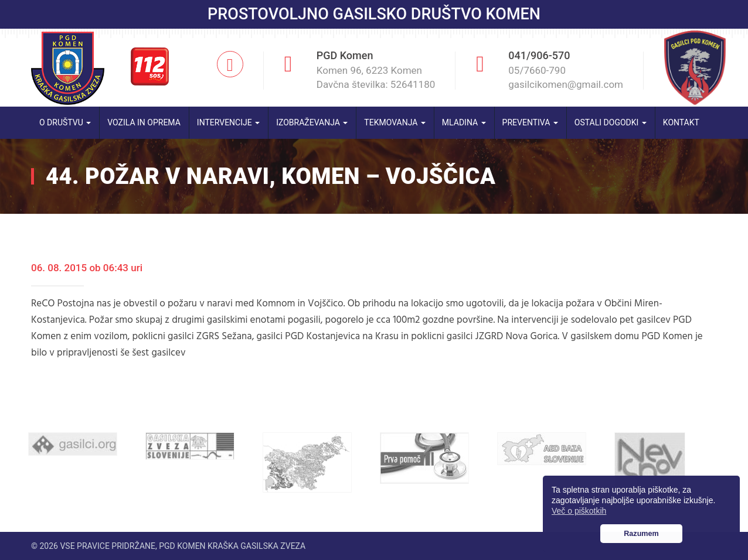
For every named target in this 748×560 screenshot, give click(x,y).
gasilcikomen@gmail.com (566, 84)
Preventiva (530, 122)
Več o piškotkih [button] (579, 511)
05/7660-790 (537, 70)
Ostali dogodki (611, 122)
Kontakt (681, 122)
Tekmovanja (395, 122)
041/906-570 (539, 55)
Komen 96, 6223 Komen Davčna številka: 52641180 (376, 77)
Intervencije (228, 122)
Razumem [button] (641, 534)
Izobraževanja (312, 122)
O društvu (65, 122)
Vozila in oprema (144, 122)
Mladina (464, 122)
